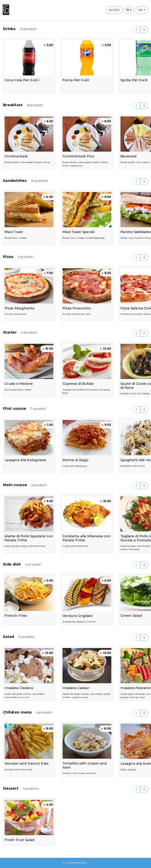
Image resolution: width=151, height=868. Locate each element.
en (141, 10)
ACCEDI (114, 10)
